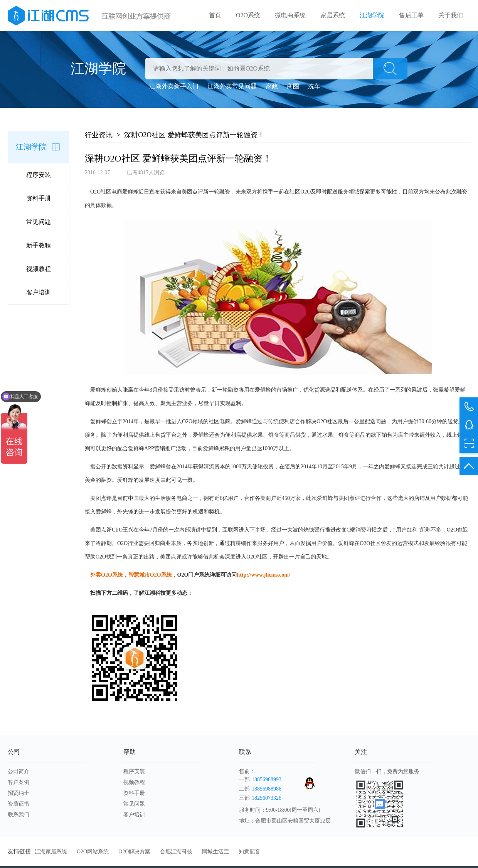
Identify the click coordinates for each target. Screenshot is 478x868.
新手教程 (39, 245)
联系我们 (19, 815)
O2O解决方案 (134, 852)
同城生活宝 (215, 852)
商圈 (293, 86)
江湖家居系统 (51, 852)
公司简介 (19, 771)
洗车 (314, 86)
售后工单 (411, 15)
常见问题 (39, 222)
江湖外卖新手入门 (174, 86)
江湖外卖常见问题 (232, 86)
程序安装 (39, 175)
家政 (272, 86)
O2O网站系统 (93, 852)
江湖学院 (372, 15)
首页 (215, 15)
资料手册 (39, 198)
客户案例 (19, 782)
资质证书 (19, 804)
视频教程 (39, 269)
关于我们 (451, 15)
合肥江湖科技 (176, 852)
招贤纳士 (19, 793)
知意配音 (249, 852)
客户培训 (39, 292)
